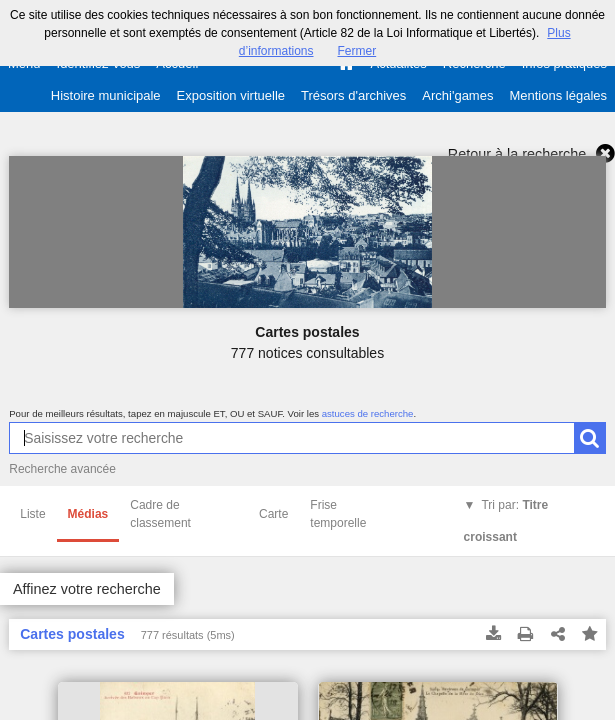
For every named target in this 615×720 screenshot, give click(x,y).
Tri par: (506, 521)
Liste (32, 514)
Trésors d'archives (353, 95)
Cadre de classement (160, 514)
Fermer (357, 51)
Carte (273, 514)
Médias (88, 514)
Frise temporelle (338, 514)
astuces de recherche (368, 413)
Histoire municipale (106, 95)
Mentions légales (558, 95)
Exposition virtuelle (231, 95)
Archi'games (457, 95)
